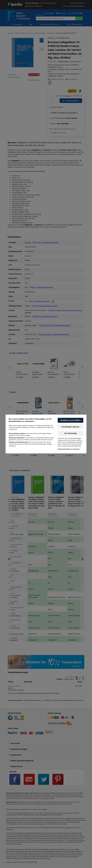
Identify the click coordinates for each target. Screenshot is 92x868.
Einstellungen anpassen (70, 427)
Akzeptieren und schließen (70, 420)
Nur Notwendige (71, 433)
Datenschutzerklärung (65, 449)
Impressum (76, 449)
